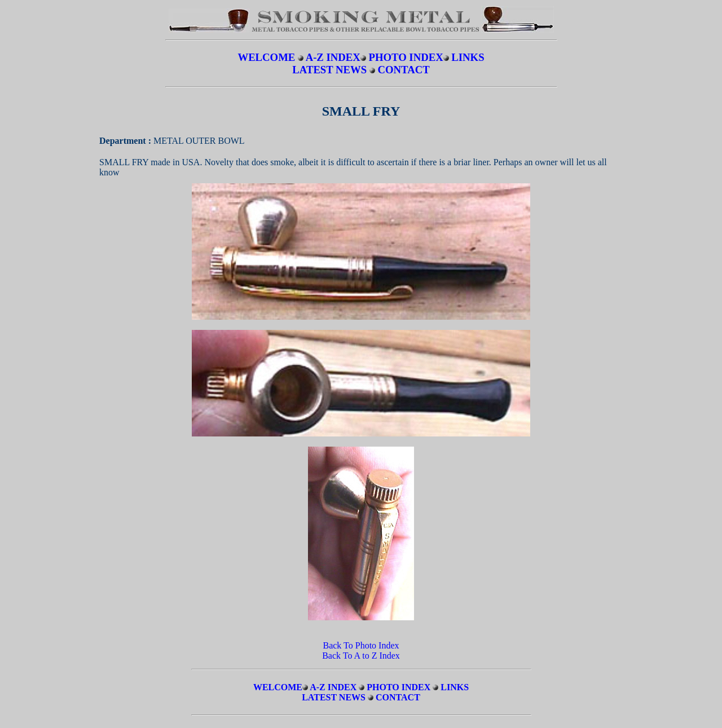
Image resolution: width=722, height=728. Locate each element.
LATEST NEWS (331, 70)
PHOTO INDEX (406, 57)
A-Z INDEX (333, 57)
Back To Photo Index (361, 645)
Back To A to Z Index (361, 656)
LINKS (468, 57)
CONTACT (404, 70)
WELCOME (266, 57)
